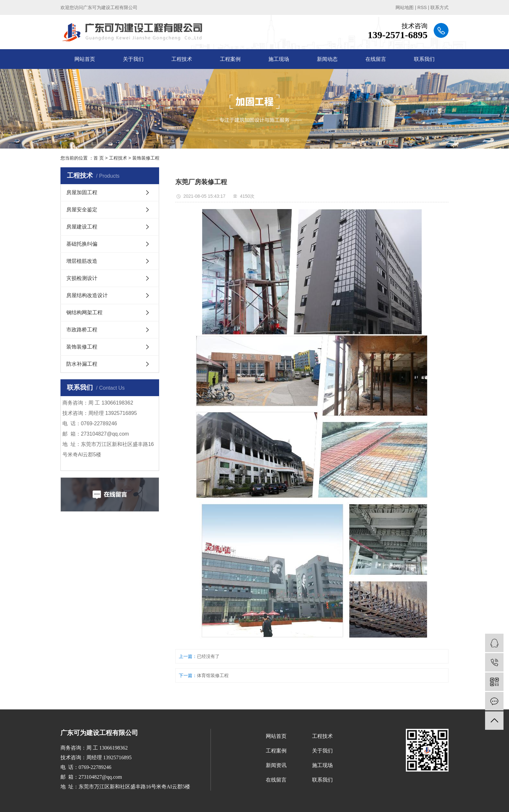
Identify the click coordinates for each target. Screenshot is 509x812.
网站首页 (85, 59)
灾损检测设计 (82, 278)
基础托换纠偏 (82, 244)
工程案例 (230, 59)
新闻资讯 (276, 765)
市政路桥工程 (82, 330)
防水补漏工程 (82, 364)
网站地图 (405, 7)
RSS (422, 7)
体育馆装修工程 (213, 675)
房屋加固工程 (82, 192)
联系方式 (439, 7)
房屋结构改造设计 (87, 295)
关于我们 (133, 59)
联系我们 (424, 59)
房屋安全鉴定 (82, 210)
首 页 (99, 158)
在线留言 (376, 59)
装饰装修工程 (146, 158)
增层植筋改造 (82, 261)
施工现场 (279, 59)
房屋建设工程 (82, 227)
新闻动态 (327, 59)
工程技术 (182, 59)
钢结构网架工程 (84, 312)
